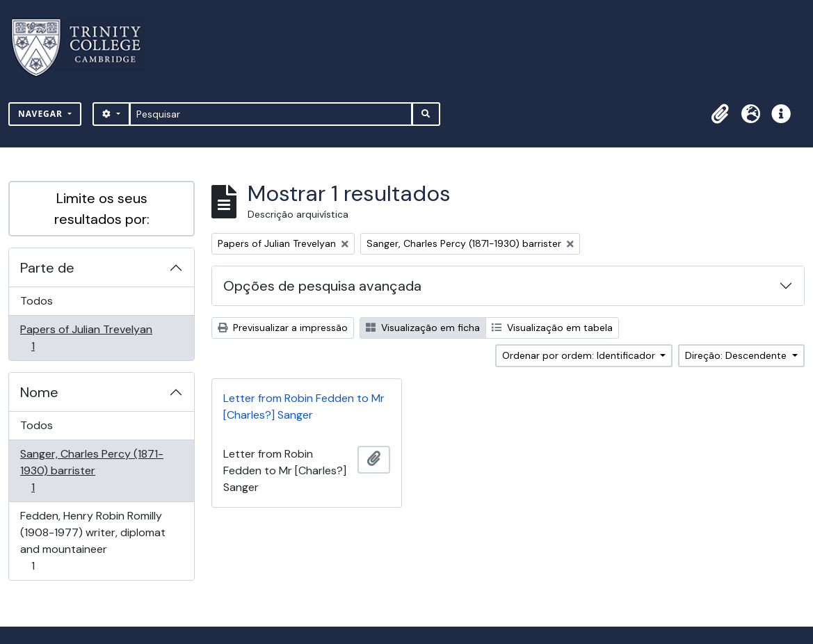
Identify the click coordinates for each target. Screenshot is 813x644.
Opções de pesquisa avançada (322, 286)
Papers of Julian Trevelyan (86, 338)
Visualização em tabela (552, 328)
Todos (37, 301)
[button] (720, 114)
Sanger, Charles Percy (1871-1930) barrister (91, 470)
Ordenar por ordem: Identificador (580, 355)
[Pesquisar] (271, 114)
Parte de (47, 268)
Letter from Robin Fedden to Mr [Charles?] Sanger (304, 406)
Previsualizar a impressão (283, 328)
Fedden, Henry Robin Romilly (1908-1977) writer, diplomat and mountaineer (92, 541)
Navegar (42, 114)
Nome (39, 392)
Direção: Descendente (737, 355)
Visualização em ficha (423, 328)
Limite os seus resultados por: (102, 209)
